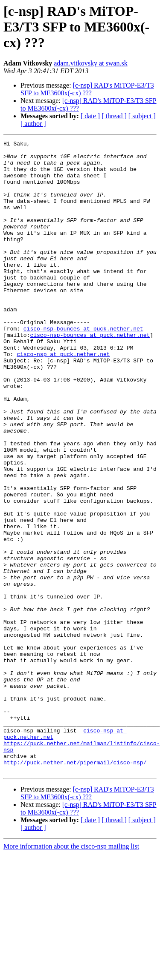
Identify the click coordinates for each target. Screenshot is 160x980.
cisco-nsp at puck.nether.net (63, 397)
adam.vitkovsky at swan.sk (90, 63)
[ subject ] (142, 116)
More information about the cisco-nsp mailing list (71, 973)
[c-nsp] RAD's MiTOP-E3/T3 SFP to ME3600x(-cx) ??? (87, 89)
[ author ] (33, 124)
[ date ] (90, 116)
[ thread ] (114, 116)
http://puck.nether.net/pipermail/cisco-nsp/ (75, 887)
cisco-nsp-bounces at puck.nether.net (83, 367)
